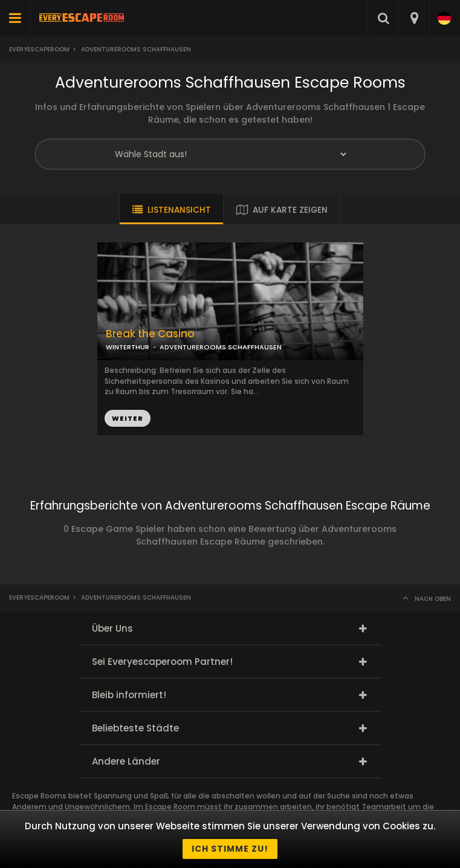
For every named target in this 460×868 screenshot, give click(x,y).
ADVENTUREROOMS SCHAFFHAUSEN (221, 347)
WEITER (128, 418)
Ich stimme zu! (230, 849)
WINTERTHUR (128, 347)
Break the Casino (150, 334)
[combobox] (414, 18)
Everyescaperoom (39, 49)
